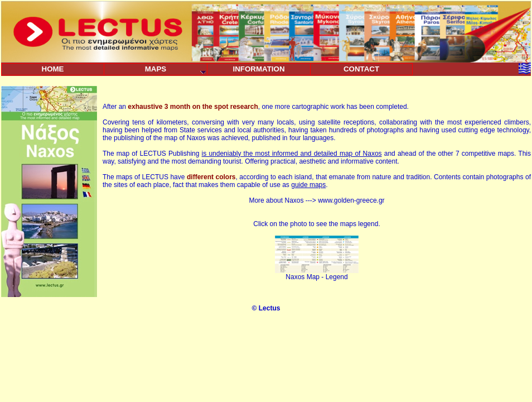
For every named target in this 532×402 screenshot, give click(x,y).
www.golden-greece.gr (351, 200)
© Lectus (266, 308)
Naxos (294, 200)
